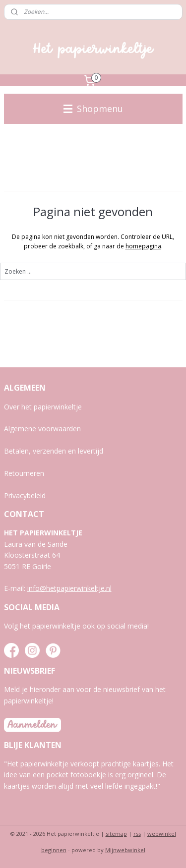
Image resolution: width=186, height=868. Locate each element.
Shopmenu (93, 109)
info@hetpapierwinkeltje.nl (69, 588)
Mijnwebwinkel (125, 850)
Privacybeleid (25, 495)
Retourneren (24, 473)
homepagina (143, 246)
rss (137, 834)
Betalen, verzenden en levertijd (54, 451)
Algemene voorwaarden (42, 429)
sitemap (116, 834)
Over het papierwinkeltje (43, 407)
